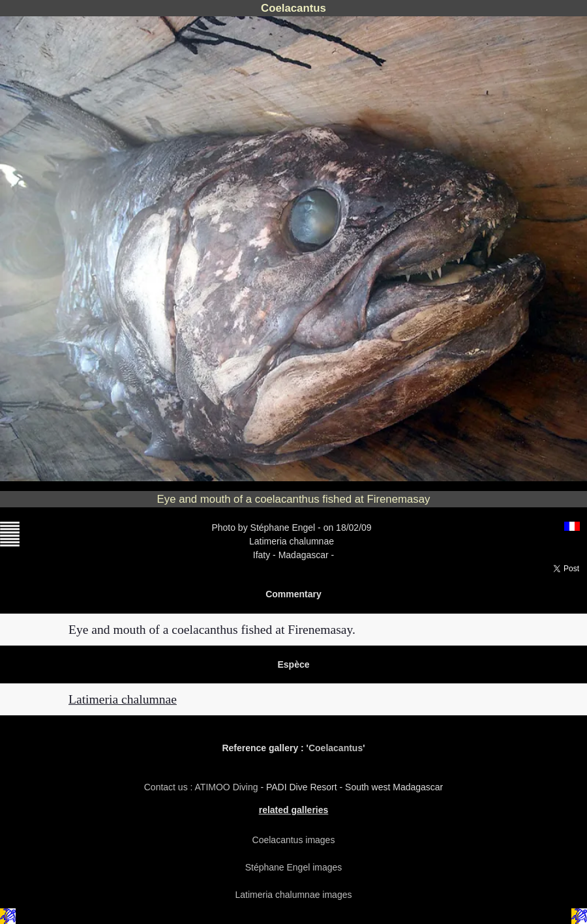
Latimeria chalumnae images (294, 895)
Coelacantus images (294, 840)
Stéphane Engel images (294, 867)
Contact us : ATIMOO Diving (203, 787)
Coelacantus (336, 748)
